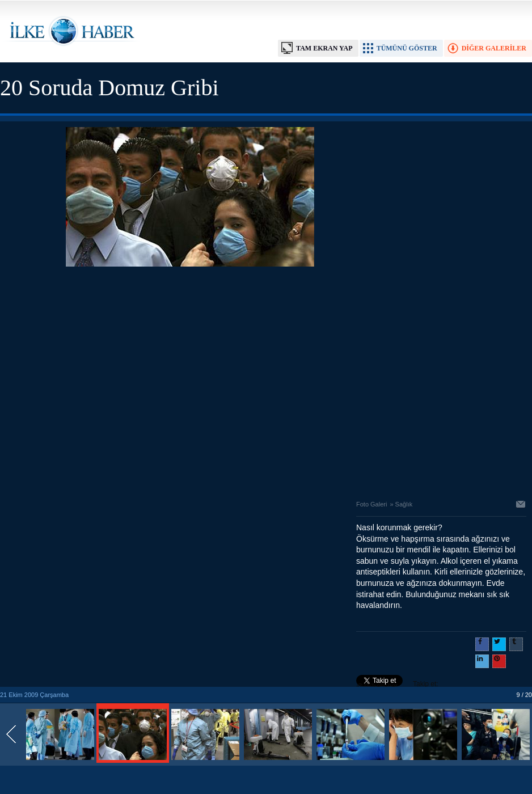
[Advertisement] (106, 380)
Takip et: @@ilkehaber (397, 685)
